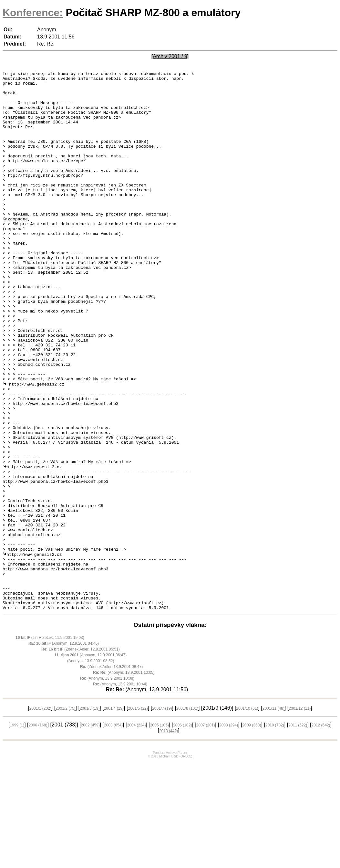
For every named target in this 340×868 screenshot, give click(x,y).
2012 (321, 832)
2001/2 (65, 815)
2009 (252, 832)
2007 (206, 832)
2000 (38, 832)
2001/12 (300, 815)
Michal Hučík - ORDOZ (176, 863)
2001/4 (114, 815)
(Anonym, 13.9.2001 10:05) (124, 779)
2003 (113, 832)
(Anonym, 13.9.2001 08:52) (91, 767)
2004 (136, 832)
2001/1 (40, 815)
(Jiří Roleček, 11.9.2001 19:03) (50, 744)
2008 (229, 832)
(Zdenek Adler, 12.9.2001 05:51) (81, 756)
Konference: (33, 13)
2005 (160, 832)
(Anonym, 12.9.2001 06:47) (90, 762)
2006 (182, 832)
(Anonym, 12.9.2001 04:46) (64, 750)
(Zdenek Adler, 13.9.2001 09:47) (111, 773)
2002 (90, 832)
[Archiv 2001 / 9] (170, 56)
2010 (275, 832)
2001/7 (162, 815)
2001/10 (247, 815)
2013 (169, 838)
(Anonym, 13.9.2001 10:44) (120, 791)
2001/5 (138, 815)
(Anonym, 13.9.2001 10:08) (107, 785)
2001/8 (187, 815)
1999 (17, 832)
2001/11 (273, 815)
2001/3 (90, 815)
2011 (298, 832)
